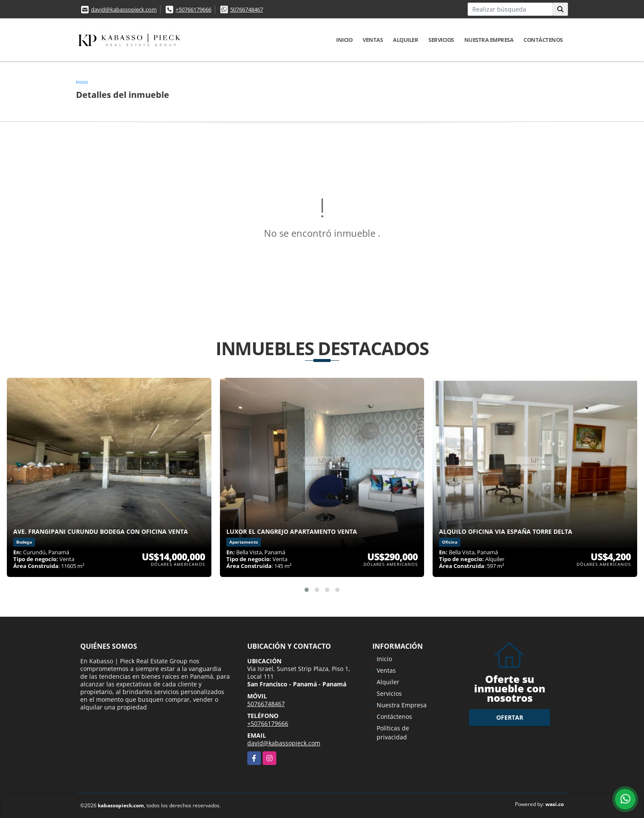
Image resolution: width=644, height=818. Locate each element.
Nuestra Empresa (489, 40)
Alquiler (405, 40)
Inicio (344, 40)
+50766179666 (193, 9)
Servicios (441, 40)
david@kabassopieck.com (124, 9)
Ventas (373, 40)
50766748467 (247, 9)
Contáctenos (543, 40)
